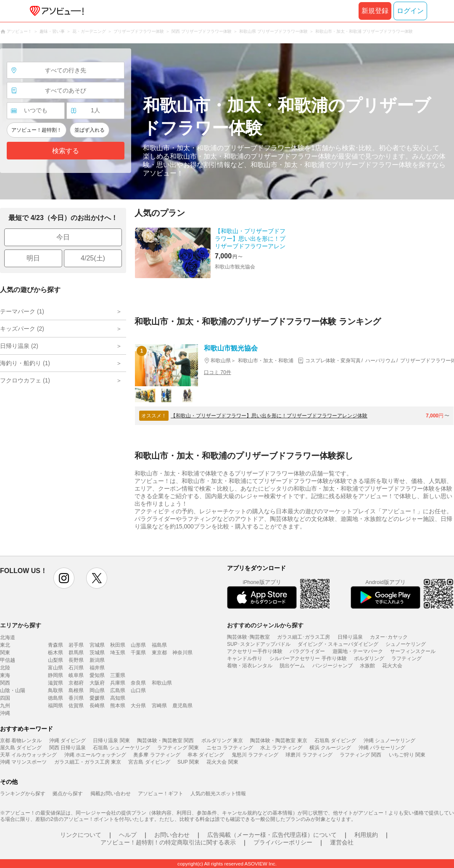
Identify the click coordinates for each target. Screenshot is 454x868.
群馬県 (76, 653)
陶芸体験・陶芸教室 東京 (278, 741)
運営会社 (342, 842)
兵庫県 (118, 683)
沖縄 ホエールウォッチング (95, 755)
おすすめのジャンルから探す (265, 625)
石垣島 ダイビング (335, 741)
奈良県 (138, 683)
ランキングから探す (23, 794)
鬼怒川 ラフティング (255, 755)
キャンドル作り (245, 658)
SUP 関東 (188, 762)
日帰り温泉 (350, 637)
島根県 (76, 690)
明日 (33, 258)
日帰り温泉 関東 (111, 741)
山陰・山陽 (13, 690)
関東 (5, 653)
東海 (5, 675)
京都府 (76, 683)
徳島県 (55, 698)
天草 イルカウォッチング (28, 755)
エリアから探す (21, 625)
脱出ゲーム (292, 666)
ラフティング (406, 658)
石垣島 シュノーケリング (121, 748)
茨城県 (97, 653)
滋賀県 (55, 683)
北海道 (8, 637)
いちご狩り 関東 (407, 755)
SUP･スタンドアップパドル (259, 644)
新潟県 (97, 660)
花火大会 (392, 666)
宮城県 (97, 645)
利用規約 (366, 835)
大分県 (138, 706)
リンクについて (81, 835)
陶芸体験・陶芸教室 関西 (165, 741)
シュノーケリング (406, 644)
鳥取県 (55, 690)
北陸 (5, 668)
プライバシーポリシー (283, 842)
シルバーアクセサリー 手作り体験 (308, 658)
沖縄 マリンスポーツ (23, 762)
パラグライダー (307, 651)
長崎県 (97, 706)
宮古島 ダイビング (149, 762)
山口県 (138, 690)
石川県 (76, 668)
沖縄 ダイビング (67, 741)
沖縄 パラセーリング (382, 748)
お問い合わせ (172, 835)
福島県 (159, 645)
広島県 (118, 690)
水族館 (367, 666)
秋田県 (118, 645)
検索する (66, 151)
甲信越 (8, 660)
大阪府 (97, 683)
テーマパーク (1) (22, 311)
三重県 (118, 675)
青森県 (55, 645)
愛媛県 (97, 698)
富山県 (55, 668)
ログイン (410, 11)
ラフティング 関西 (360, 755)
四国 (5, 698)
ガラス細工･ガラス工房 (304, 637)
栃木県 (55, 653)
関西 (5, 683)
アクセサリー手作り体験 (255, 651)
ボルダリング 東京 (222, 741)
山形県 (138, 645)
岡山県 (97, 690)
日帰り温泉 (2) (19, 346)
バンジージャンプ (333, 666)
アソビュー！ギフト (161, 794)
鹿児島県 (182, 706)
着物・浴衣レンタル (250, 666)
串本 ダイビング (206, 755)
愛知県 (97, 675)
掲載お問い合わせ (111, 794)
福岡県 (55, 706)
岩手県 (76, 645)
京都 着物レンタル (21, 741)
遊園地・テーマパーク (358, 651)
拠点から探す (68, 794)
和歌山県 (162, 683)
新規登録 (375, 11)
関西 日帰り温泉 (67, 748)
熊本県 (118, 706)
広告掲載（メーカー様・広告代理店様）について (272, 835)
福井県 (97, 668)
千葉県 (138, 653)
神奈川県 (182, 653)
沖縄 (5, 713)
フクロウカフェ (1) (25, 380)
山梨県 (55, 660)
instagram (64, 578)
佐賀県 (76, 706)
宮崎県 (159, 706)
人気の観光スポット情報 (218, 794)
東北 (5, 645)
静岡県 (55, 675)
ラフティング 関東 (178, 748)
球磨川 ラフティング (309, 755)
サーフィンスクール (413, 651)
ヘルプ (128, 835)
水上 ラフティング (281, 748)
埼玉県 (118, 653)
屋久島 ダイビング (21, 748)
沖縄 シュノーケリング (389, 741)
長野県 (76, 660)
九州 (5, 706)
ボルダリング (369, 658)
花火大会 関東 (222, 762)
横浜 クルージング (330, 748)
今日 (63, 237)
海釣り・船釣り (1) (25, 363)
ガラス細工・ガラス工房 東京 (88, 762)
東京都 (159, 653)
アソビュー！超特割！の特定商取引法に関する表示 (168, 842)
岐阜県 (76, 675)
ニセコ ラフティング (230, 748)
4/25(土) (93, 258)
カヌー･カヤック (389, 637)
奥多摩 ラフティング (157, 755)
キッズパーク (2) (22, 329)
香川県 (76, 698)
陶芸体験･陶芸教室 (248, 637)
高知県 (118, 698)
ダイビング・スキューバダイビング (338, 644)
